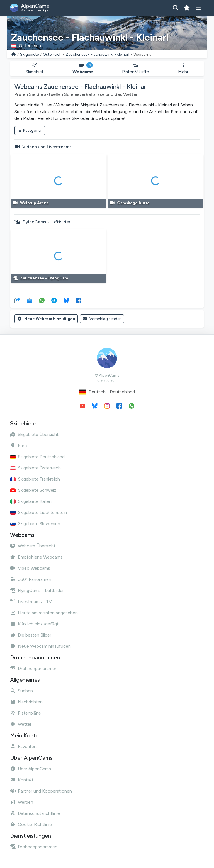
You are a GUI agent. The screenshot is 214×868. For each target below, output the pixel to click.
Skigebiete (29, 54)
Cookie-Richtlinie (31, 824)
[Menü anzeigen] (198, 8)
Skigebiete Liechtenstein (38, 512)
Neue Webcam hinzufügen (46, 319)
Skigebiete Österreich (35, 468)
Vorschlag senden (102, 319)
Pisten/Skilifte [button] (136, 69)
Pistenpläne (25, 713)
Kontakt (22, 780)
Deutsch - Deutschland (107, 392)
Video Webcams (30, 568)
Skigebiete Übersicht (34, 434)
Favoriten (23, 746)
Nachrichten (26, 702)
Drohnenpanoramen (34, 668)
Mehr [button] (183, 69)
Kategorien (30, 131)
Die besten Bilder (31, 635)
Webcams (83, 69)
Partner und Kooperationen (41, 791)
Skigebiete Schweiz (33, 490)
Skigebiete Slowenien (35, 524)
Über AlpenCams (31, 769)
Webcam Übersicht (33, 546)
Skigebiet (35, 69)
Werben (22, 802)
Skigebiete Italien (31, 501)
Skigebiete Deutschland (37, 457)
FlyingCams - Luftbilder (37, 590)
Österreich (52, 54)
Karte (19, 446)
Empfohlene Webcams (36, 557)
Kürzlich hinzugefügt (34, 624)
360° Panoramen (31, 579)
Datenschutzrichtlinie (35, 813)
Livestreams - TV (31, 602)
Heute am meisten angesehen (44, 613)
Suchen (21, 691)
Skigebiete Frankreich (35, 479)
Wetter (21, 724)
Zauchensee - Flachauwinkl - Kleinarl (97, 54)
